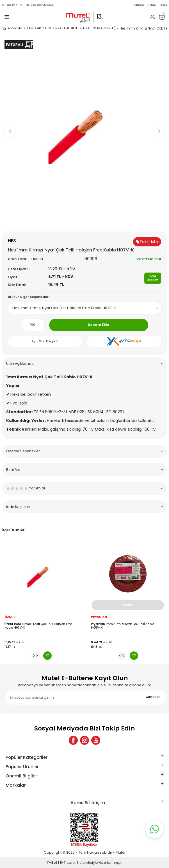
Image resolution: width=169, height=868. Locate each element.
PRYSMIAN (99, 617)
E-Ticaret (68, 863)
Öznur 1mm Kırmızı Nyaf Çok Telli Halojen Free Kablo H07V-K (38, 626)
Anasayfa (12, 28)
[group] (84, 129)
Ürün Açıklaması (84, 364)
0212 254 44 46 (12, 5)
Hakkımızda (139, 5)
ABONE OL (154, 697)
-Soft (53, 863)
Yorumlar (84, 488)
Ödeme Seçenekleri (84, 451)
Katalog (163, 5)
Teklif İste (147, 242)
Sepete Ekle (99, 325)
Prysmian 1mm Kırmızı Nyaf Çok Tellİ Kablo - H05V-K (124, 626)
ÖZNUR (10, 617)
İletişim (152, 5)
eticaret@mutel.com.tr (40, 5)
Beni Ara (84, 470)
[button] (85, 222)
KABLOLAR (34, 28)
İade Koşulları (84, 507)
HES (48, 28)
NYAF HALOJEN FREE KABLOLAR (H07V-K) (85, 28)
